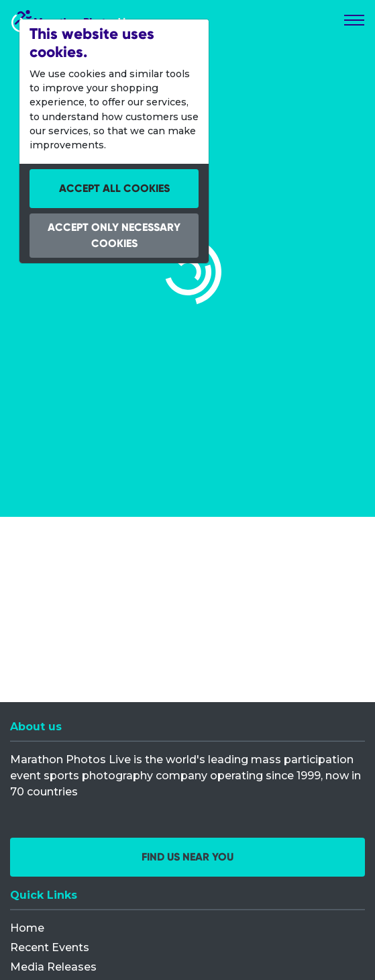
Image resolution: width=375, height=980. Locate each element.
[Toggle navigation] (354, 20)
